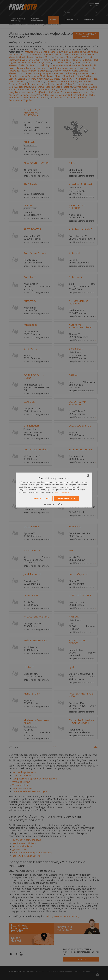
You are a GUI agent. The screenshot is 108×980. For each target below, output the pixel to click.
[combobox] (88, 475)
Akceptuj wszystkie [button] (67, 498)
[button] (54, 504)
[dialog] (54, 490)
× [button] (89, 478)
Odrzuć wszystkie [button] (41, 498)
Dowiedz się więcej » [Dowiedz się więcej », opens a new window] (63, 492)
